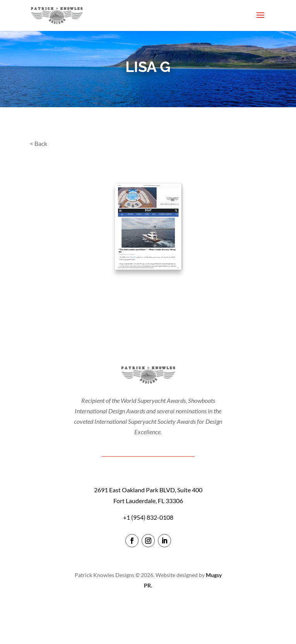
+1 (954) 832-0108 (148, 517)
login (148, 607)
